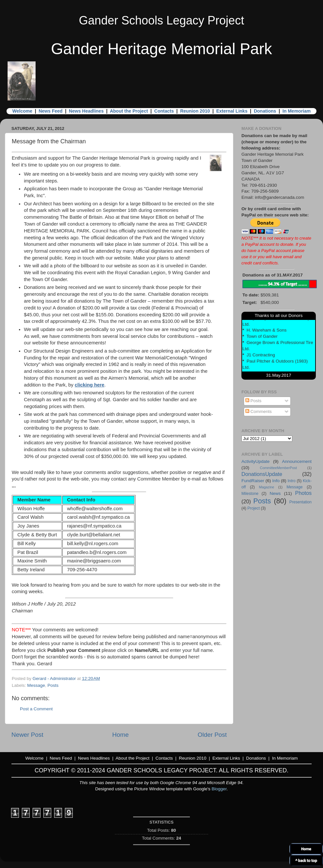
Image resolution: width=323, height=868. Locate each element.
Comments (259, 411)
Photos (303, 493)
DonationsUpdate (262, 474)
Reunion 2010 (195, 111)
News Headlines (86, 111)
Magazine (267, 487)
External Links (232, 111)
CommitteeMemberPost (278, 468)
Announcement (297, 461)
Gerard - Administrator (55, 679)
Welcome (22, 111)
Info (276, 481)
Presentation (300, 502)
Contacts (164, 111)
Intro (292, 481)
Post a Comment (36, 709)
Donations (265, 111)
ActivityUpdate (255, 461)
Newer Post (27, 735)
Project (254, 508)
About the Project (129, 111)
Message (36, 685)
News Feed (50, 111)
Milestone (250, 494)
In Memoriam (297, 111)
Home (120, 735)
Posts (53, 685)
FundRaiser (253, 481)
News (275, 493)
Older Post (212, 735)
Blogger (219, 789)
